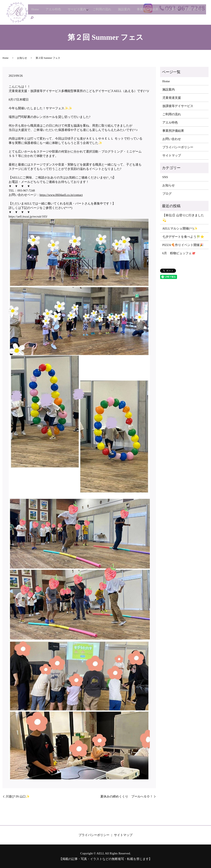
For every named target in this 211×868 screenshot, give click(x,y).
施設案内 (131, 11)
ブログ (167, 194)
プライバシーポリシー (178, 147)
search (59, 17)
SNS (165, 177)
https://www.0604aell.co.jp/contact (61, 195)
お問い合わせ (41, 17)
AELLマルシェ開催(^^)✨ (180, 228)
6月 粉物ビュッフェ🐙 (179, 253)
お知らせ (22, 58)
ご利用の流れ (108, 11)
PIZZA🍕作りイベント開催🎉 (183, 245)
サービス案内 (80, 11)
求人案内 (181, 11)
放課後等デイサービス (178, 106)
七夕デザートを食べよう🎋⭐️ (183, 237)
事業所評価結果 (156, 11)
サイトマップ (172, 155)
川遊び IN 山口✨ (18, 796)
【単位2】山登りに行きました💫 (183, 218)
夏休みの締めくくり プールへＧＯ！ (127, 796)
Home (36, 11)
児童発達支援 (172, 98)
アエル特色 (55, 11)
